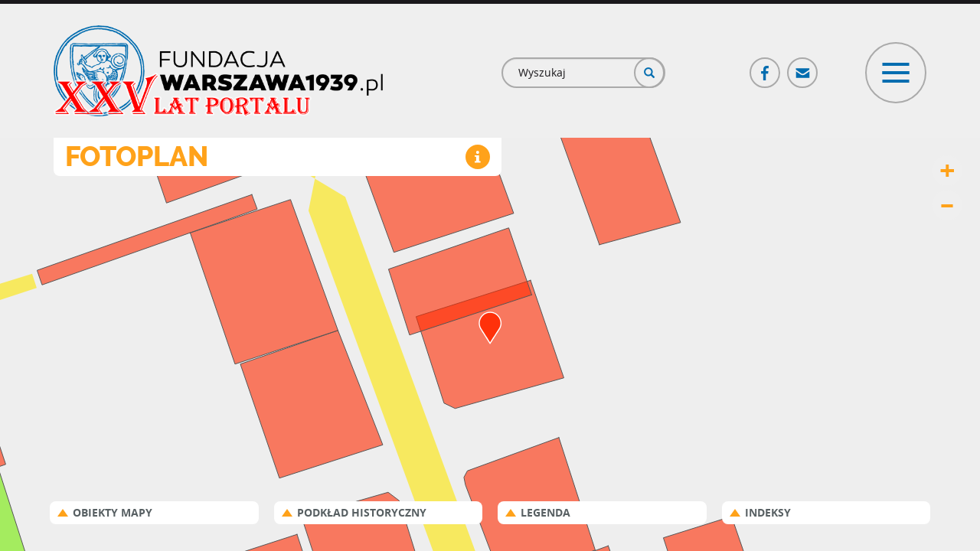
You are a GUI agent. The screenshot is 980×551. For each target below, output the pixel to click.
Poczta (803, 66)
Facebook (766, 66)
